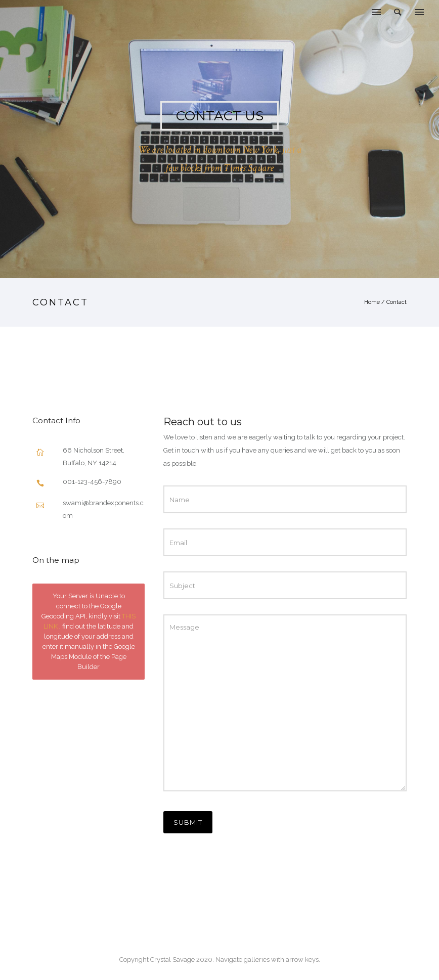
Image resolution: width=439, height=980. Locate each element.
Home (372, 302)
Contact (397, 302)
